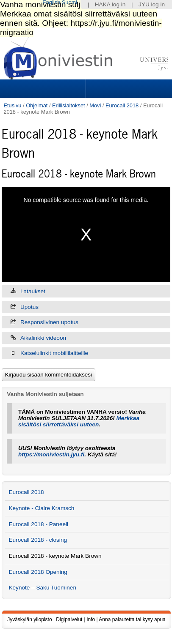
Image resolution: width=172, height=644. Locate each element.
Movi (95, 105)
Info (91, 619)
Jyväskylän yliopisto (29, 619)
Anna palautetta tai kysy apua (132, 619)
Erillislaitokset (69, 105)
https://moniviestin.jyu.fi (51, 454)
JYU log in (152, 4)
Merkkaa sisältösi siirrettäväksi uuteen (79, 421)
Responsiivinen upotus (49, 322)
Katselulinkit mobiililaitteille (54, 353)
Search (128, 89)
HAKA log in (110, 4)
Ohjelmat (37, 105)
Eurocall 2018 (122, 105)
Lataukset (33, 291)
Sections (44, 89)
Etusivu (12, 105)
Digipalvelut (69, 619)
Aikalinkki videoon (43, 338)
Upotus (29, 307)
